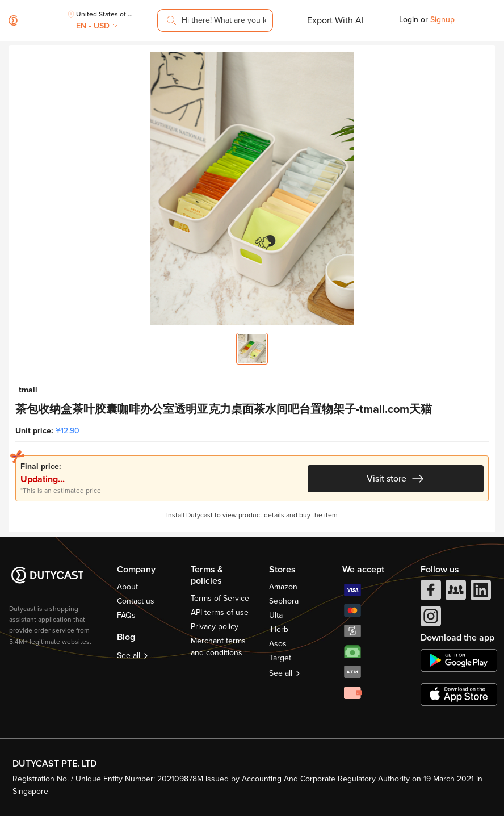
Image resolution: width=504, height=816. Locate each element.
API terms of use (220, 612)
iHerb (279, 629)
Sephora (284, 601)
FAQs (126, 615)
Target (280, 658)
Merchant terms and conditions (218, 647)
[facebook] (430, 593)
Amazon (283, 587)
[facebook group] (455, 593)
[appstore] (459, 694)
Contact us (136, 601)
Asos (278, 644)
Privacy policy (215, 627)
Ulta (276, 615)
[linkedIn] (480, 593)
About (127, 587)
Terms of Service (220, 598)
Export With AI (335, 20)
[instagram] (430, 619)
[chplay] (459, 660)
